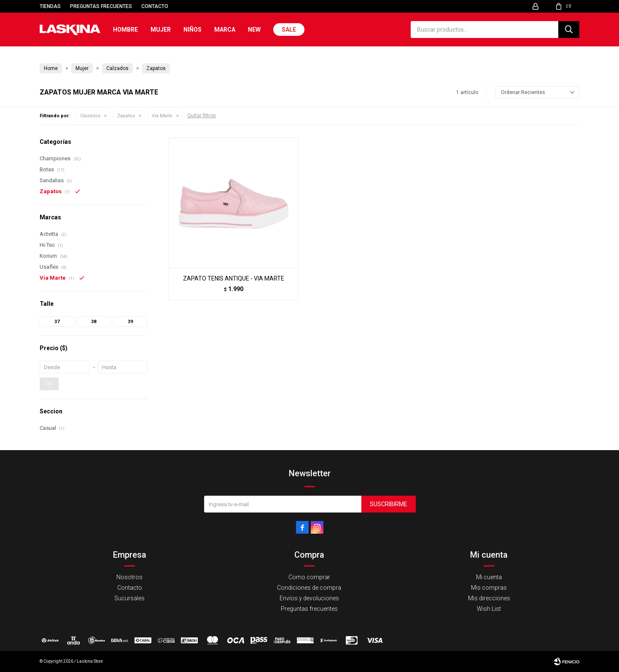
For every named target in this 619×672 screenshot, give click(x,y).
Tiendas (50, 6)
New (254, 30)
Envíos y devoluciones (309, 598)
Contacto (155, 6)
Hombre (125, 30)
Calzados (90, 116)
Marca (225, 30)
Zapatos (126, 116)
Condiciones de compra (309, 588)
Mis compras (489, 588)
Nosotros (129, 577)
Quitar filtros (202, 116)
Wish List (489, 609)
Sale (289, 30)
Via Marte (162, 116)
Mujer (161, 30)
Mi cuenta (489, 577)
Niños (192, 30)
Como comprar (309, 577)
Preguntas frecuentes (101, 6)
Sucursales (129, 598)
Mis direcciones (489, 598)
